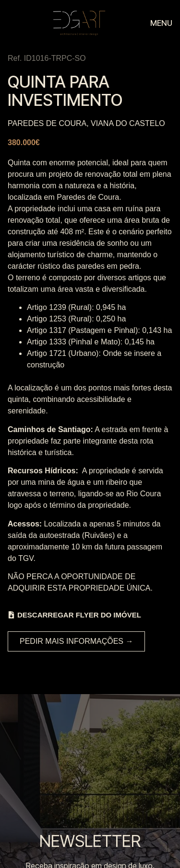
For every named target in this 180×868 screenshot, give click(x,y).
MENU (161, 23)
